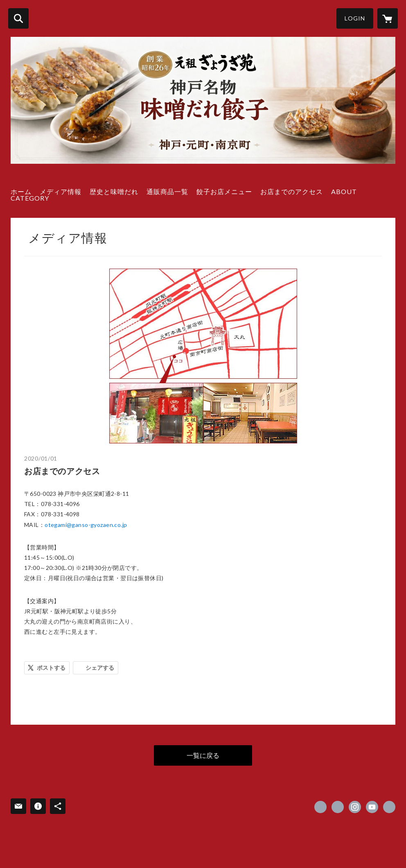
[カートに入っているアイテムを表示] (388, 18)
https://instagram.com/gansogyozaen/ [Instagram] (355, 807)
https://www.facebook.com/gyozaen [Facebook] (320, 807)
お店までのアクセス (292, 191)
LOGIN (355, 18)
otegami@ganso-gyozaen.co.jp (86, 525)
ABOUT (344, 191)
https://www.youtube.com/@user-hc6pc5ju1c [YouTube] (372, 807)
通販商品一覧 (167, 191)
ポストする (51, 668)
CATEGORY (30, 198)
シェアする (100, 668)
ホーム (21, 191)
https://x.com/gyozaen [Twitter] (338, 807)
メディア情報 (61, 191)
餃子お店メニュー (224, 191)
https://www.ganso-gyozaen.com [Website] (389, 807)
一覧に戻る (203, 755)
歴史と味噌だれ (114, 191)
